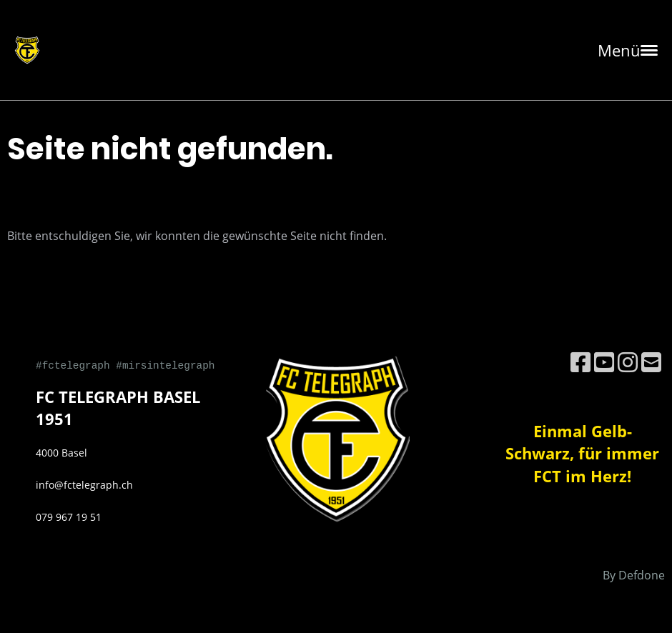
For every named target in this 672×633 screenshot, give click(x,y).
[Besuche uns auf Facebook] (580, 362)
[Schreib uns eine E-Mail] (651, 362)
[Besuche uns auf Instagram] (628, 362)
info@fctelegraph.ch (84, 485)
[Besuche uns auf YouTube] (604, 362)
